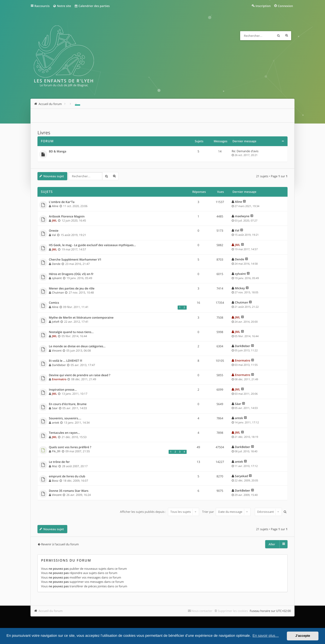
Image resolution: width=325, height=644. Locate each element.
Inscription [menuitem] (263, 6)
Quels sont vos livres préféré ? (70, 447)
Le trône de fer (59, 462)
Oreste (54, 231)
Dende (56, 264)
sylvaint (57, 278)
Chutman (58, 293)
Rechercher (279, 36)
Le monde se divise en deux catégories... (77, 346)
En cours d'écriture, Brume (68, 404)
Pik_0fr (56, 451)
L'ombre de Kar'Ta (62, 202)
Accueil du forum (51, 611)
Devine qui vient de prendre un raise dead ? (80, 375)
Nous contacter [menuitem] (202, 611)
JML (54, 220)
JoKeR (56, 322)
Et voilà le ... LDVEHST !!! (66, 361)
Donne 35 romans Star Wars (69, 491)
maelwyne (242, 216)
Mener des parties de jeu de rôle (72, 289)
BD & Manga (58, 152)
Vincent (57, 351)
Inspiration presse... (63, 390)
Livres (44, 133)
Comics (54, 303)
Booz (55, 481)
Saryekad (241, 476)
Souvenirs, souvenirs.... (65, 418)
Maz (55, 466)
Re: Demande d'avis (245, 151)
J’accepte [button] (303, 636)
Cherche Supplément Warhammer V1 (75, 260)
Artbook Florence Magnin (67, 217)
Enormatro (243, 360)
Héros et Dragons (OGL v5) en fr (71, 274)
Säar (55, 408)
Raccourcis (42, 6)
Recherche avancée (287, 36)
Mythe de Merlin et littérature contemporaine (81, 318)
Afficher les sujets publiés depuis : (159, 512)
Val (54, 235)
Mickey (240, 288)
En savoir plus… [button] (266, 636)
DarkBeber (243, 346)
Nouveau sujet (54, 176)
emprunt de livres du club (67, 476)
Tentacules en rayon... (64, 433)
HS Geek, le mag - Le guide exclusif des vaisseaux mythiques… (93, 245)
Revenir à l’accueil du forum (60, 544)
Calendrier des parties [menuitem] (92, 6)
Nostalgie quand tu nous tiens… (71, 332)
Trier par (226, 512)
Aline (55, 206)
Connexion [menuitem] (285, 6)
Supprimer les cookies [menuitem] (233, 611)
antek (56, 423)
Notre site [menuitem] (62, 6)
